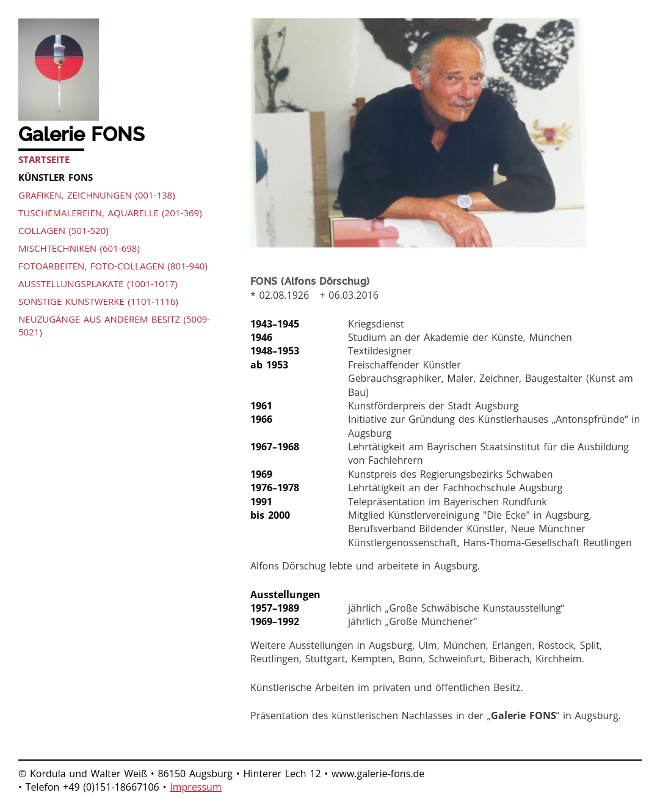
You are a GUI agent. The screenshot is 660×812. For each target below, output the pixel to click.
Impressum (195, 787)
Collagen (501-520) (63, 230)
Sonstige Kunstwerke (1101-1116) (98, 301)
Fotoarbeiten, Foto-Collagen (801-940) (113, 266)
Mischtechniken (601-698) (79, 248)
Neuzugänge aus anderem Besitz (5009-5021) (114, 325)
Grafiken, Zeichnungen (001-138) (97, 195)
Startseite (44, 159)
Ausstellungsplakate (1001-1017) (98, 283)
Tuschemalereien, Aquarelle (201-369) (110, 213)
